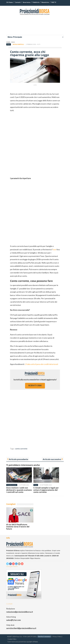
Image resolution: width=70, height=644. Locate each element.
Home (8, 42)
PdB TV (54, 2)
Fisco (13, 42)
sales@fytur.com (13, 620)
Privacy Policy (57, 636)
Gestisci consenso (44, 636)
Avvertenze (27, 2)
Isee (54, 249)
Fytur (36, 642)
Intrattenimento (12, 485)
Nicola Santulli (18, 44)
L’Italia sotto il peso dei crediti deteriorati (42, 364)
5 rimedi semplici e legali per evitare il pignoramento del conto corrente (46, 490)
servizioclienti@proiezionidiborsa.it (21, 628)
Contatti (18, 2)
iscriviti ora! (35, 385)
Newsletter (45, 2)
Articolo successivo (52, 459)
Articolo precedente (18, 459)
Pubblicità (36, 2)
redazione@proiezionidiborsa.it (20, 612)
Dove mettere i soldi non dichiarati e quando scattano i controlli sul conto (19, 490)
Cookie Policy (12, 639)
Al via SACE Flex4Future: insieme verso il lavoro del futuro (18, 527)
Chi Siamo (10, 2)
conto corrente (21, 449)
